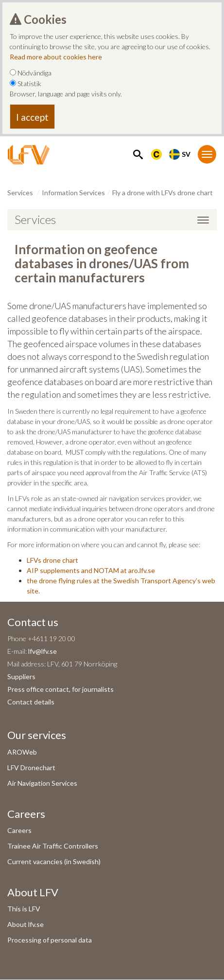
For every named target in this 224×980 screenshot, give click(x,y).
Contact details (31, 702)
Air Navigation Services (42, 783)
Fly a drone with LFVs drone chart (163, 193)
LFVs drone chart (52, 560)
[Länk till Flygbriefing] (156, 153)
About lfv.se (26, 924)
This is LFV (24, 909)
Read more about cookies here (56, 57)
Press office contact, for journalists (60, 689)
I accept (32, 117)
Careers (19, 830)
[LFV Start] (29, 155)
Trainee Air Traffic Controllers (53, 846)
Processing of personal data (50, 940)
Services (20, 193)
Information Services (73, 193)
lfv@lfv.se (43, 651)
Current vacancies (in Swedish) (54, 861)
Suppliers (21, 676)
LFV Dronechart (31, 767)
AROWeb (22, 752)
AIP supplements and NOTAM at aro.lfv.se (91, 570)
